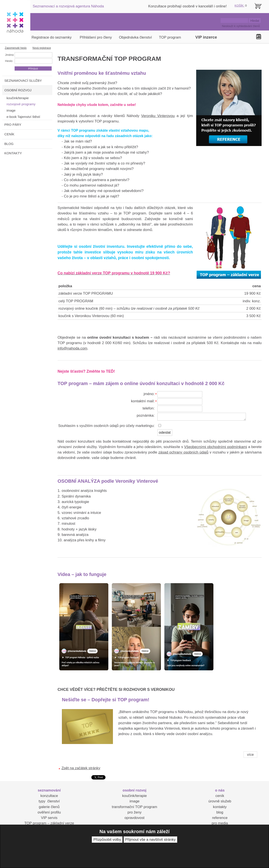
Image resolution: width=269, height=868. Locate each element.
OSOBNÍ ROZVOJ (18, 90)
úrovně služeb (220, 801)
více (250, 755)
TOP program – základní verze (49, 823)
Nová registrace (42, 48)
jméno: (149, 394)
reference (220, 818)
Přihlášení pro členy (96, 37)
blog (220, 812)
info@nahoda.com (72, 348)
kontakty (220, 807)
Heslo (9, 61)
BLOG (9, 144)
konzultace (49, 796)
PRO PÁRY (13, 125)
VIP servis (49, 818)
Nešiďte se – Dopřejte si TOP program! (106, 700)
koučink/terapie (135, 796)
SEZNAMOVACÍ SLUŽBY (23, 81)
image (134, 801)
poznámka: (146, 415)
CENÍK (9, 134)
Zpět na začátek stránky (81, 768)
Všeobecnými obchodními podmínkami (216, 447)
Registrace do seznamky (52, 37)
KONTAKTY (13, 153)
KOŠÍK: (239, 6)
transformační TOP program (134, 807)
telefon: (149, 408)
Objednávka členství (135, 37)
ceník (220, 796)
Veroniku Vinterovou (158, 116)
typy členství (49, 801)
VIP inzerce (206, 37)
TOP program (170, 37)
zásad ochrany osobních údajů (183, 452)
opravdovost (134, 818)
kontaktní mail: (143, 401)
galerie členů (49, 807)
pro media (220, 823)
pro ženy (134, 812)
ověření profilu (49, 812)
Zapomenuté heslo (16, 48)
